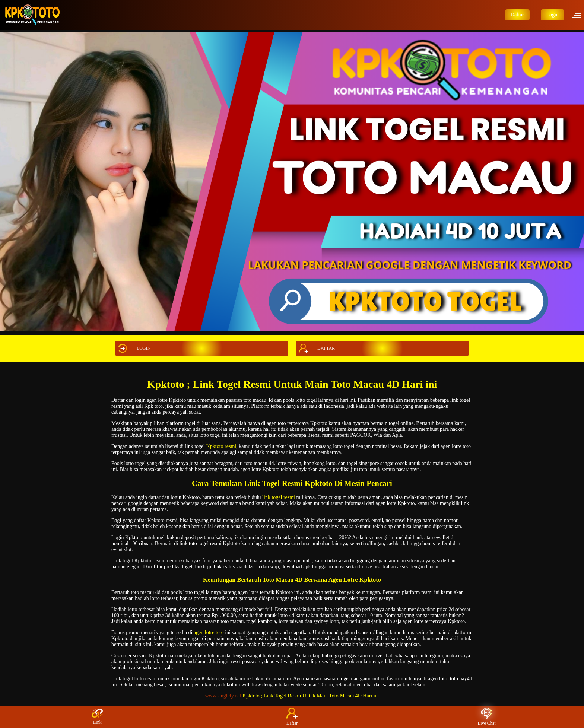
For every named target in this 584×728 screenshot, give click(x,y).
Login (553, 15)
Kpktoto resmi (221, 446)
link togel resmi (279, 497)
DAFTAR (316, 348)
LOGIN (133, 348)
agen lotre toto (209, 632)
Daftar (517, 15)
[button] (579, 15)
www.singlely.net (223, 696)
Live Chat (487, 717)
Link (97, 717)
